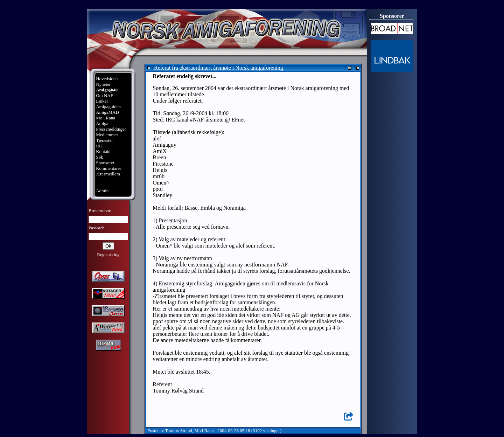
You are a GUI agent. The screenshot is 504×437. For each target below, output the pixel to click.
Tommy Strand (179, 431)
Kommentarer (108, 168)
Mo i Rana (106, 118)
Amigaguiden (108, 107)
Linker (102, 101)
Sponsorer (105, 163)
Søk (99, 157)
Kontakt (103, 151)
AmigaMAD (107, 112)
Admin (102, 191)
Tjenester (104, 140)
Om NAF (104, 95)
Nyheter (103, 84)
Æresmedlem (108, 174)
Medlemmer (107, 135)
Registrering (108, 254)
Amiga (102, 123)
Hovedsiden (107, 79)
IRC (100, 146)
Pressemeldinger (111, 129)
